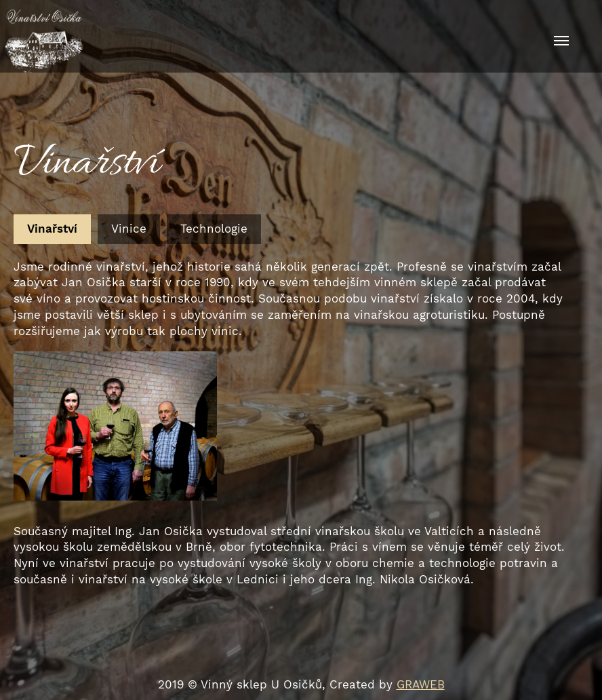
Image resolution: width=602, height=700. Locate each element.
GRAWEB (421, 684)
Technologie (214, 229)
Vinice (129, 229)
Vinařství (52, 229)
